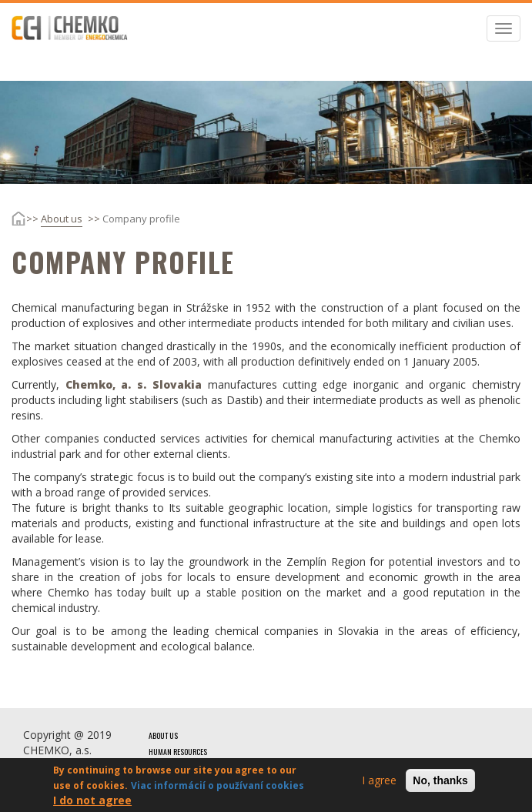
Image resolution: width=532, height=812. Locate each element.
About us (62, 219)
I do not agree (92, 802)
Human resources (178, 752)
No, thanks (440, 783)
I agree (379, 782)
